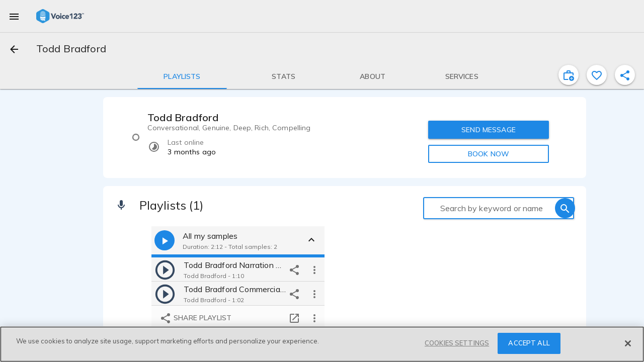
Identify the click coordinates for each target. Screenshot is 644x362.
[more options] (314, 269)
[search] (565, 208)
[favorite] (597, 75)
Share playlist (195, 318)
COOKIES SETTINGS (457, 343)
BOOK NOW (489, 154)
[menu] (14, 16)
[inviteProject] (569, 75)
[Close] (628, 343)
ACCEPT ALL (529, 343)
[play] (165, 269)
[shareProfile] (625, 75)
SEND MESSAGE (489, 130)
